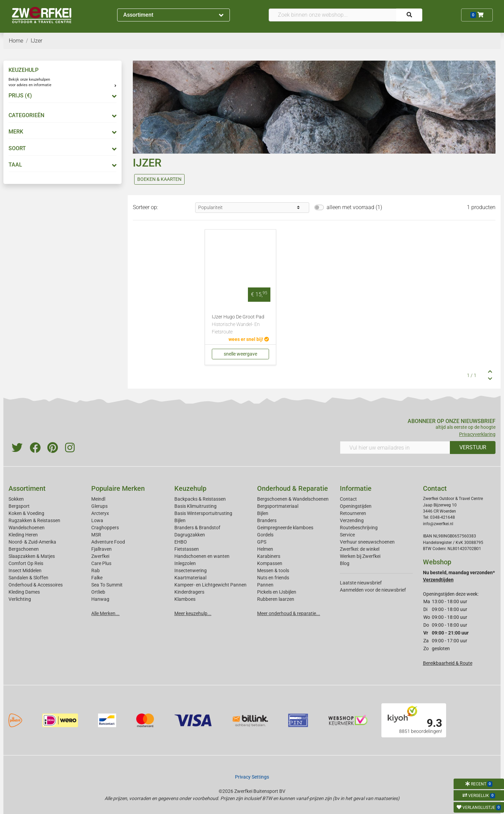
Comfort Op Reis (26, 563)
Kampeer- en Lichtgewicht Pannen (210, 585)
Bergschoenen (24, 549)
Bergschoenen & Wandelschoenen (293, 499)
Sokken (16, 499)
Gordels (265, 535)
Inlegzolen (185, 563)
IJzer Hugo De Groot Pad (240, 325)
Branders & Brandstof (197, 528)
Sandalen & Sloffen (28, 578)
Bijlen (180, 520)
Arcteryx (100, 513)
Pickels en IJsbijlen (277, 592)
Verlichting (20, 599)
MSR (96, 535)
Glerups (99, 506)
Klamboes (185, 599)
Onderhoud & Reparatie (293, 488)
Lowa (97, 520)
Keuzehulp (190, 488)
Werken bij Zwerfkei (360, 556)
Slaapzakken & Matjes (32, 556)
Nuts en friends (273, 578)
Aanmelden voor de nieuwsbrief (373, 590)
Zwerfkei (100, 556)
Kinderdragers (189, 592)
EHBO (181, 542)
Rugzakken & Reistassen (34, 520)
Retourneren (353, 513)
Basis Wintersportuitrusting (203, 513)
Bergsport (19, 506)
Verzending (352, 520)
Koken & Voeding (26, 513)
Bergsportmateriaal (278, 506)
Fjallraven (101, 549)
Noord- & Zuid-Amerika (32, 542)
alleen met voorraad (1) (354, 207)
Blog (345, 563)
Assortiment (173, 15)
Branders (267, 520)
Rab (96, 570)
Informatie (356, 488)
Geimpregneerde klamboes (285, 528)
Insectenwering (191, 570)
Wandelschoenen (27, 528)
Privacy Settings (252, 777)
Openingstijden (356, 506)
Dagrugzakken (190, 535)
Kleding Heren (23, 535)
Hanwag (100, 599)
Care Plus (101, 563)
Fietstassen (187, 549)
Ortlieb (98, 592)
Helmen (265, 549)
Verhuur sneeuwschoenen (367, 542)
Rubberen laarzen (276, 599)
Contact (348, 499)
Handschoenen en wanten (202, 556)
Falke (97, 578)
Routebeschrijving (359, 528)
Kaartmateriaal (190, 578)
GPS (262, 542)
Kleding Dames (24, 592)
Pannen (265, 585)
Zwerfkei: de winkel (360, 549)
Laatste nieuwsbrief (361, 583)
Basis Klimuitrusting (195, 506)
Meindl (98, 499)
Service (347, 535)
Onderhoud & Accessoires (36, 585)
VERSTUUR (473, 447)
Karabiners (269, 556)
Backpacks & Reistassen (200, 499)
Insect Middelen (25, 570)
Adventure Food (108, 542)
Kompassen (270, 563)
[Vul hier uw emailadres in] (395, 448)
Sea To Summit (107, 585)
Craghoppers (105, 528)
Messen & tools (273, 570)
